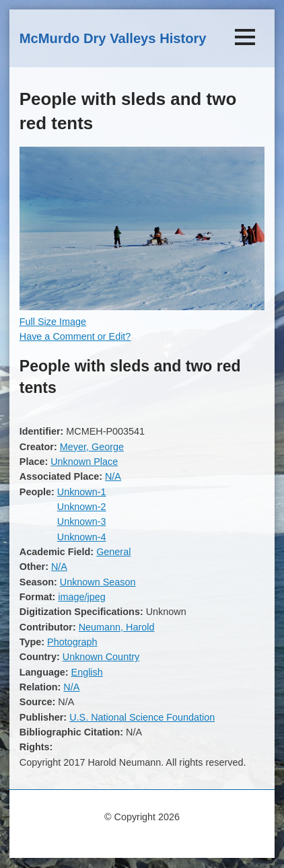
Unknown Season (98, 582)
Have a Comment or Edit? (75, 336)
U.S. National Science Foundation (142, 717)
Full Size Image (53, 322)
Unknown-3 (82, 521)
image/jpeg (81, 597)
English (87, 672)
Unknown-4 (82, 537)
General (113, 552)
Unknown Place (84, 462)
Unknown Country (101, 657)
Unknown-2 (82, 507)
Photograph (72, 642)
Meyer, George (92, 447)
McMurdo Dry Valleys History (113, 38)
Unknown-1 (82, 492)
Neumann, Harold (117, 627)
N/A (113, 476)
